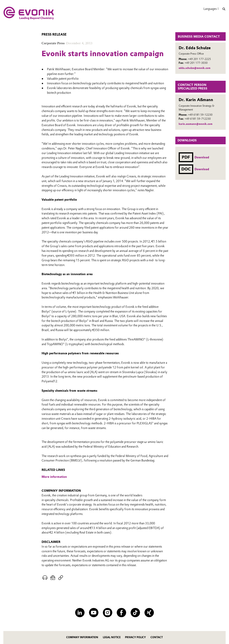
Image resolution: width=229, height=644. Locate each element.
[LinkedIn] (80, 613)
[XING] (149, 613)
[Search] (224, 9)
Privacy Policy (135, 637)
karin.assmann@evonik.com (196, 124)
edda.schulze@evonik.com (195, 68)
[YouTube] (94, 613)
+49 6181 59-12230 (200, 115)
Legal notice (112, 637)
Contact (157, 637)
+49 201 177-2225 (199, 59)
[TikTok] (135, 613)
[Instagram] (107, 613)
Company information (82, 637)
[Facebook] (121, 613)
